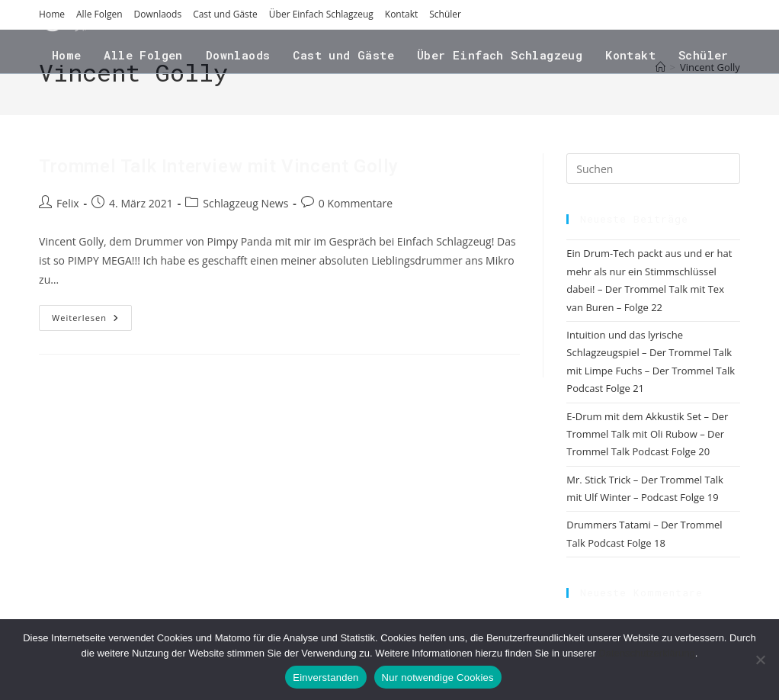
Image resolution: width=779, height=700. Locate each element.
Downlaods (158, 14)
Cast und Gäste (225, 14)
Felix (67, 203)
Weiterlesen (92, 321)
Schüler (445, 14)
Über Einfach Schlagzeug (321, 14)
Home (52, 14)
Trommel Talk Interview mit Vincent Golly (219, 166)
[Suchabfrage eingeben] (653, 169)
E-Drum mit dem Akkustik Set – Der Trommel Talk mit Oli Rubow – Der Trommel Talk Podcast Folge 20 (647, 434)
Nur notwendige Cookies (438, 678)
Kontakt (401, 14)
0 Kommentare (356, 203)
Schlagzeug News (245, 203)
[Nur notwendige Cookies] (760, 660)
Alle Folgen (99, 14)
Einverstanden (325, 678)
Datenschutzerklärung (646, 653)
